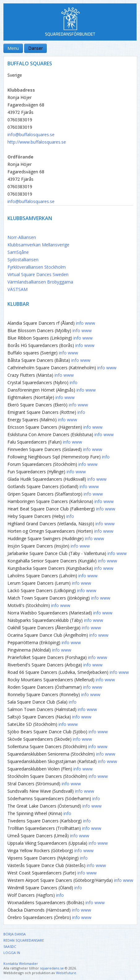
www (90, 323)
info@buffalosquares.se (31, 134)
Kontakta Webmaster (21, 963)
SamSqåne (18, 252)
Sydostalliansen (23, 260)
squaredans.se (52, 968)
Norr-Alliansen (22, 237)
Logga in (12, 953)
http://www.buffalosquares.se (37, 142)
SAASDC (10, 946)
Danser (35, 48)
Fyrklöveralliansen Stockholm (37, 267)
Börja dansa (15, 934)
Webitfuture (66, 973)
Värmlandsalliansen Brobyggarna (40, 282)
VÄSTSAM (17, 289)
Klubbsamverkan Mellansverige (38, 245)
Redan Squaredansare (24, 940)
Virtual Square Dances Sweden (38, 274)
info (80, 323)
